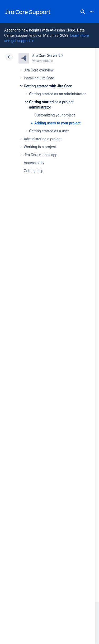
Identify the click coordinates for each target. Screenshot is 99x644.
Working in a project (40, 147)
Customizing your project (55, 115)
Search (83, 12)
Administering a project (43, 139)
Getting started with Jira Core (48, 86)
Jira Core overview (39, 70)
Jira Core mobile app (41, 155)
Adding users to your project (57, 123)
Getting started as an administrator (57, 94)
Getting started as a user (49, 131)
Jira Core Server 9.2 (48, 56)
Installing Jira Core (39, 78)
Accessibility (34, 163)
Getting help (34, 171)
